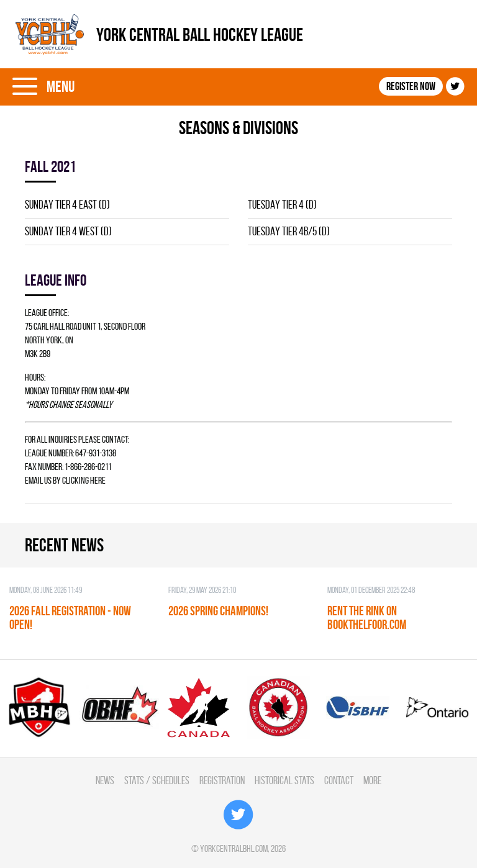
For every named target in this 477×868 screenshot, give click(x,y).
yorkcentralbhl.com (234, 848)
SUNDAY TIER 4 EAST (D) (67, 205)
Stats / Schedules (157, 780)
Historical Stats (284, 780)
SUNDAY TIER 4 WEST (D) (68, 231)
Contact (339, 780)
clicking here (84, 480)
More (372, 780)
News (105, 780)
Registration (222, 780)
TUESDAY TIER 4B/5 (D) (289, 231)
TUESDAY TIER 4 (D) (282, 205)
